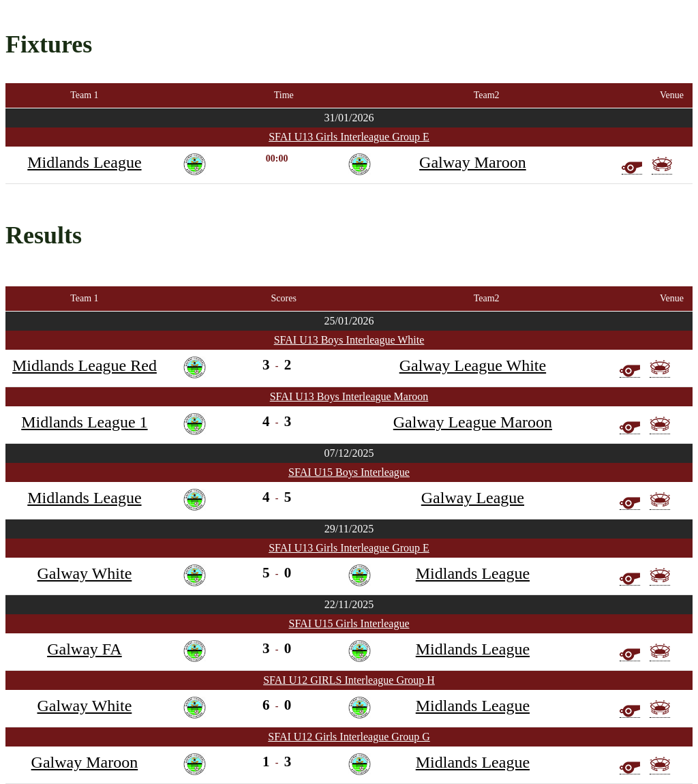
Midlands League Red (85, 365)
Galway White (84, 573)
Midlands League (84, 162)
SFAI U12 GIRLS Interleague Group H (349, 680)
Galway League (473, 498)
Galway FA (85, 649)
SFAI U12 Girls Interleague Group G (349, 737)
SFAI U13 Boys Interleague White (349, 340)
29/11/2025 (349, 529)
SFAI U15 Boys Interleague (349, 472)
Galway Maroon (473, 162)
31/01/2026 (349, 118)
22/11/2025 (349, 604)
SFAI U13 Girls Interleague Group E (349, 137)
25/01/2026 (349, 321)
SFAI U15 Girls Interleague (349, 623)
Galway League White (473, 365)
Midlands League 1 (84, 422)
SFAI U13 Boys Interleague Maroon (349, 396)
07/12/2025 (349, 453)
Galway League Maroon (473, 422)
